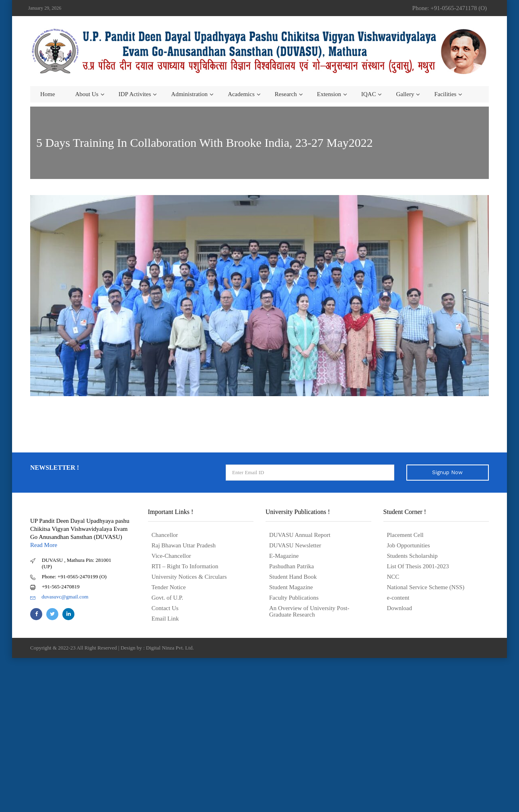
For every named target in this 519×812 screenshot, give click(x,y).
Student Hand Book (293, 577)
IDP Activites (135, 94)
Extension (329, 94)
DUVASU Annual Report (300, 535)
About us (87, 94)
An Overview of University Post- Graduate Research (309, 611)
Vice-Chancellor (171, 556)
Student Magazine (291, 587)
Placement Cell (405, 535)
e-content (398, 598)
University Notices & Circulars (189, 577)
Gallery (405, 94)
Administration (189, 94)
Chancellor (165, 535)
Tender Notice (169, 587)
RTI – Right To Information (185, 566)
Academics (241, 94)
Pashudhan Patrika (291, 566)
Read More (44, 545)
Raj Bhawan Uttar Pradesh (184, 545)
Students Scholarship (412, 556)
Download (400, 608)
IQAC (369, 94)
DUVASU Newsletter (295, 545)
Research (286, 94)
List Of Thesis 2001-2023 (418, 566)
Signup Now (447, 472)
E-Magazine (284, 556)
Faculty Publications (294, 598)
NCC (393, 577)
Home (48, 94)
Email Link (165, 619)
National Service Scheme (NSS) (426, 587)
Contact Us (165, 608)
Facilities (445, 94)
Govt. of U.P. (168, 598)
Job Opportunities (409, 545)
